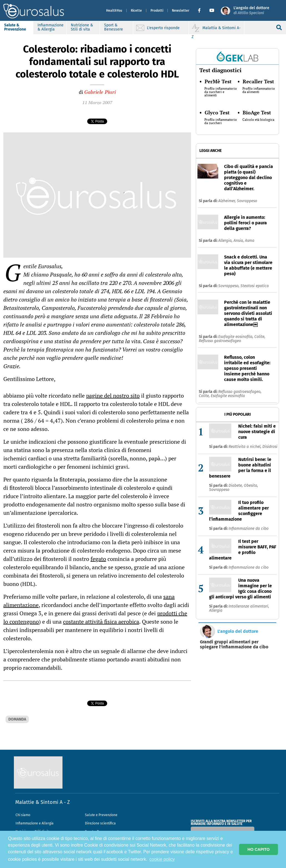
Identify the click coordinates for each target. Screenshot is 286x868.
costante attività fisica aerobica (101, 622)
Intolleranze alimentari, (249, 606)
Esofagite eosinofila (228, 396)
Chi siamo (23, 815)
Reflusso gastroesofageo (220, 341)
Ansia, (239, 241)
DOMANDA (17, 719)
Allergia (216, 610)
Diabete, (236, 486)
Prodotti (157, 11)
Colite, (260, 337)
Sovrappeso (247, 201)
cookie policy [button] (162, 859)
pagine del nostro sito (113, 396)
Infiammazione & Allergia (51, 27)
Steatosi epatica (255, 286)
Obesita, (251, 486)
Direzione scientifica (100, 823)
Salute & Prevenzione (15, 27)
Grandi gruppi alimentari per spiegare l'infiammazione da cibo (234, 644)
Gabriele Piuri (100, 92)
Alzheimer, (228, 201)
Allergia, (226, 241)
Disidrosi (270, 447)
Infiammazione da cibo (249, 529)
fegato (98, 559)
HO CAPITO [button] (259, 849)
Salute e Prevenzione (101, 815)
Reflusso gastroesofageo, (240, 392)
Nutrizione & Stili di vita (82, 27)
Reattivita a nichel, (245, 447)
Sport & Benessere (114, 27)
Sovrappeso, (229, 286)
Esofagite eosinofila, (236, 337)
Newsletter (181, 11)
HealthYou (114, 11)
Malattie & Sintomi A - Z (42, 802)
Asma (250, 241)
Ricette (136, 11)
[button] (201, 11)
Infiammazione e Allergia (35, 823)
